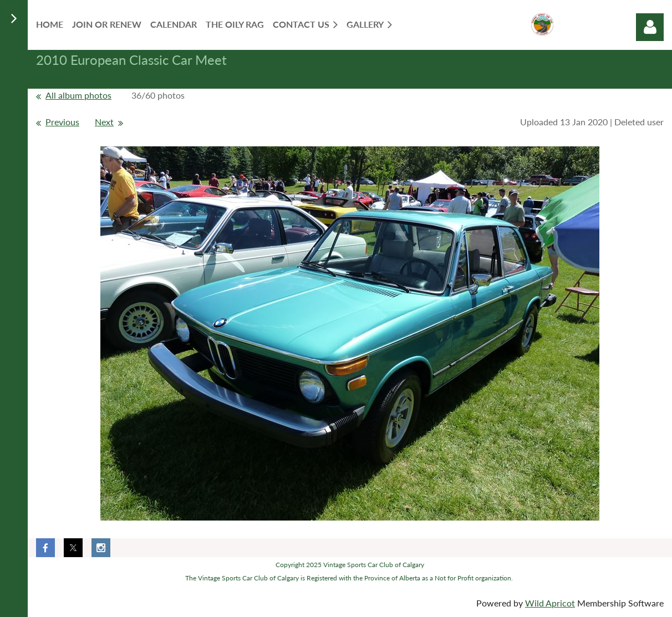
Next (104, 122)
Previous (62, 122)
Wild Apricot (550, 603)
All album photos (78, 95)
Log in (650, 27)
